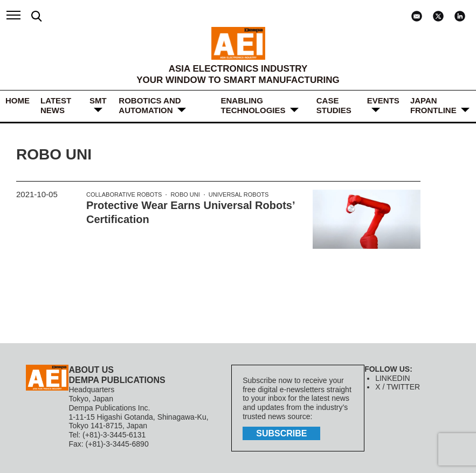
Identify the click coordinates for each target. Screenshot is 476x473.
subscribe (281, 433)
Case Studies (334, 105)
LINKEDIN (393, 378)
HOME (18, 100)
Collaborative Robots (124, 194)
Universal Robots (239, 194)
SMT (98, 100)
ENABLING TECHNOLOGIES (253, 105)
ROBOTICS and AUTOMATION (150, 105)
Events (383, 100)
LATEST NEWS (56, 105)
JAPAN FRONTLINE (433, 105)
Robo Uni (185, 194)
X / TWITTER (398, 387)
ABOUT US (91, 370)
